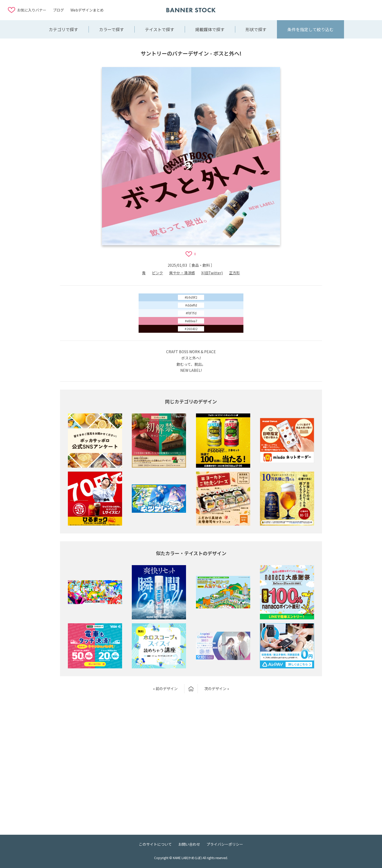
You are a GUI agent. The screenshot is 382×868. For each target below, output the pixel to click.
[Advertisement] (332, 10)
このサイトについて (155, 844)
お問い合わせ (189, 844)
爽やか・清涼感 (182, 273)
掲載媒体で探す (210, 29)
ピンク (157, 273)
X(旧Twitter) (212, 273)
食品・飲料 (201, 265)
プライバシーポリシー (225, 844)
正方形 (234, 273)
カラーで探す (111, 29)
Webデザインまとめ (87, 10)
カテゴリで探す (63, 29)
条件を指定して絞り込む (310, 29)
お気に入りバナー (32, 10)
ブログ (58, 10)
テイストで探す (160, 29)
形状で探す (256, 29)
